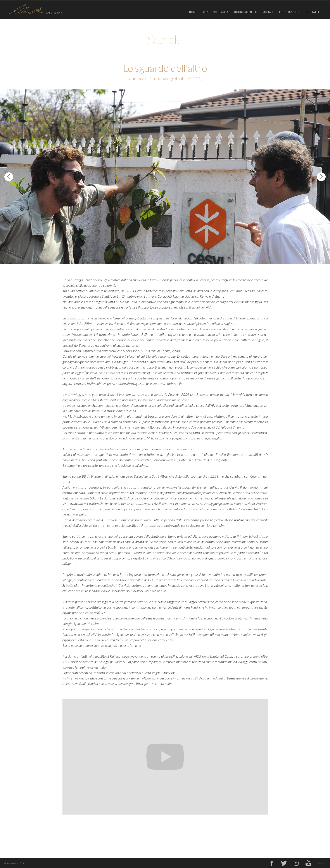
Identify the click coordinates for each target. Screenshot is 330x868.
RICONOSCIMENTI (245, 12)
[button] (205, 11)
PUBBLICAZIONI (290, 12)
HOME (193, 12)
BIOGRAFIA (221, 12)
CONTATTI (312, 12)
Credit (321, 863)
